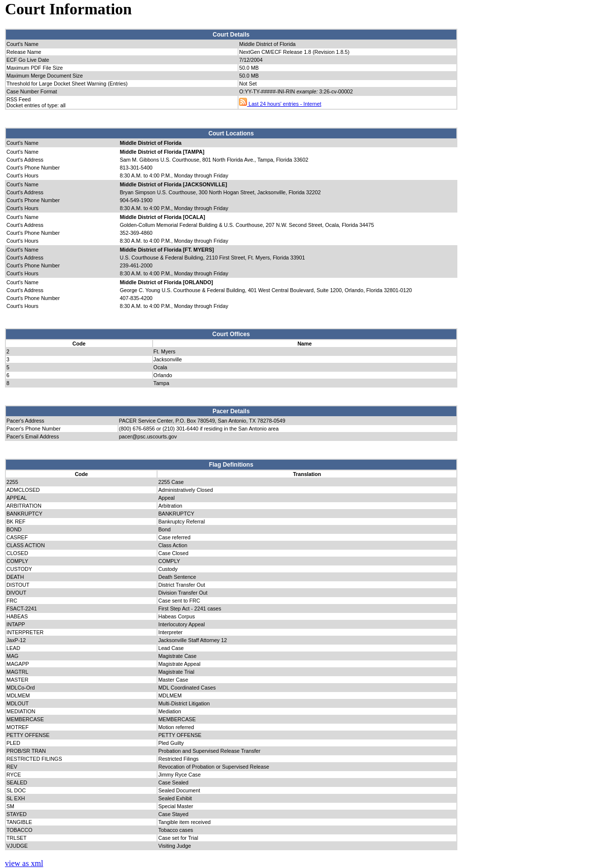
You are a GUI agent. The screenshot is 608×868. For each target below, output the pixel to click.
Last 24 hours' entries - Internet (280, 104)
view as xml (24, 863)
